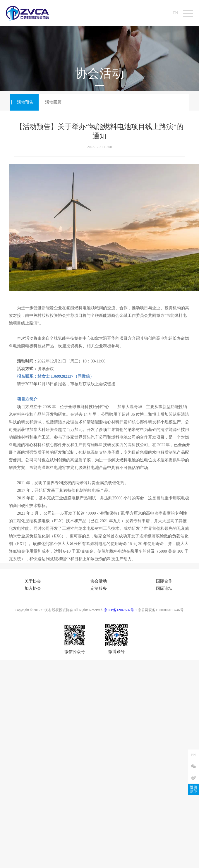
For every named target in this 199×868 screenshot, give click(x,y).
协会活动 (99, 581)
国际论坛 (164, 588)
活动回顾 (53, 102)
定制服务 (99, 588)
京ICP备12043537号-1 (120, 610)
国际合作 (164, 581)
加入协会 (33, 588)
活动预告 (25, 102)
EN (175, 13)
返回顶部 (193, 789)
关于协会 (33, 581)
